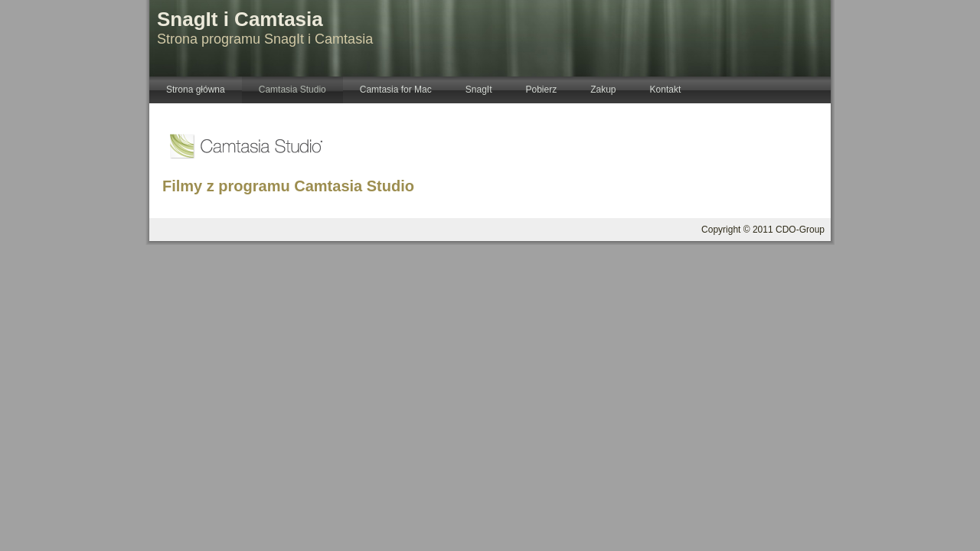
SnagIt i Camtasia (240, 19)
